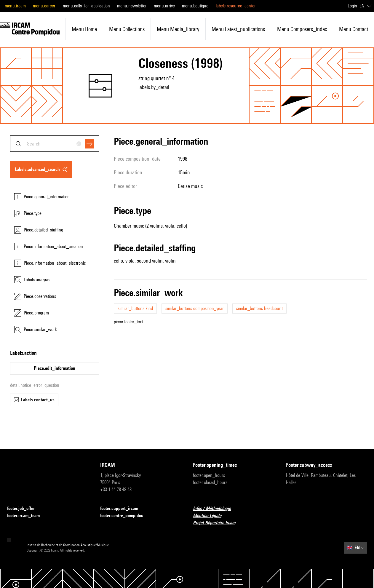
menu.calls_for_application (86, 6)
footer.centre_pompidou (125, 516)
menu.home (84, 29)
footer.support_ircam (123, 509)
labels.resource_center (236, 6)
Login (352, 6)
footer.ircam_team (27, 516)
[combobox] (55, 144)
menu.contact (354, 29)
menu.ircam (15, 6)
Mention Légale (211, 516)
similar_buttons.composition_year (195, 308)
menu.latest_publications (238, 29)
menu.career (44, 6)
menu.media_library (178, 29)
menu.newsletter (132, 6)
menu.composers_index (302, 29)
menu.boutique (195, 6)
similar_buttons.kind (135, 308)
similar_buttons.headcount (259, 308)
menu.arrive (164, 6)
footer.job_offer (24, 509)
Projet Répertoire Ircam (218, 523)
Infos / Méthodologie (215, 509)
